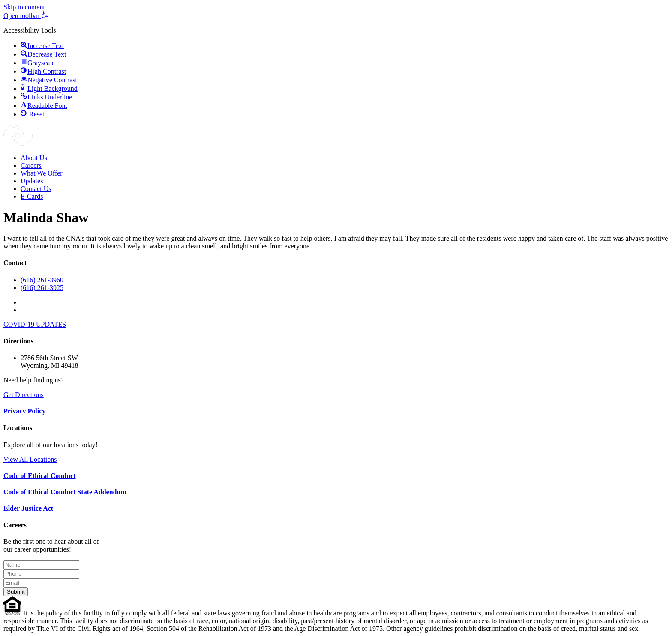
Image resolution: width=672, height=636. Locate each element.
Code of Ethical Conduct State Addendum (65, 492)
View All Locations (30, 459)
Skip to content (24, 7)
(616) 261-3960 (42, 280)
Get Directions (24, 395)
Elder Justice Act (28, 508)
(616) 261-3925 (42, 288)
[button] (26, 16)
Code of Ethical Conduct (39, 476)
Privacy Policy (24, 411)
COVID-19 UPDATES (35, 324)
